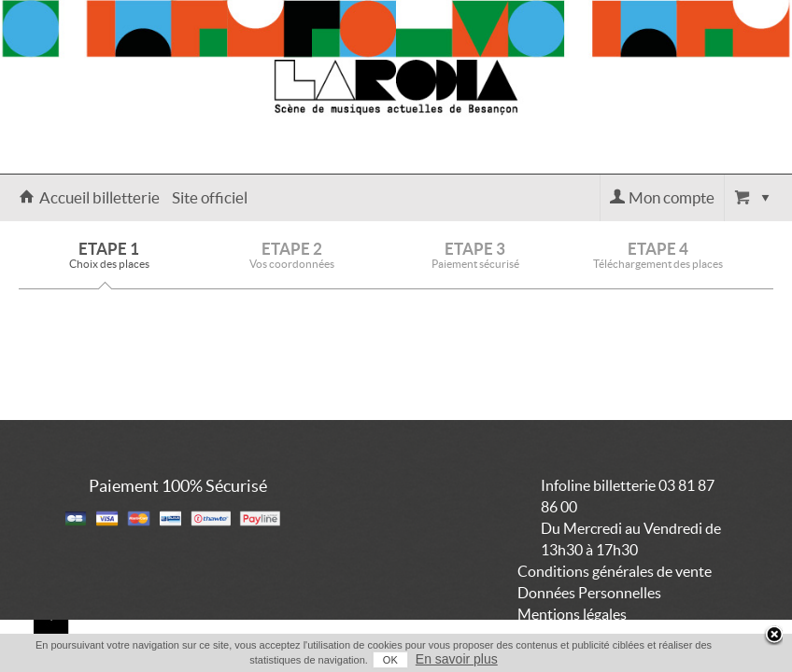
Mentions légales (572, 614)
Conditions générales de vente (615, 571)
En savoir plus (445, 659)
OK (378, 660)
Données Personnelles (589, 593)
